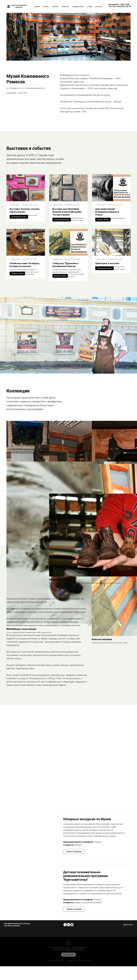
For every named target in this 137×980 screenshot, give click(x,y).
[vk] (68, 938)
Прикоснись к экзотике (107, 270)
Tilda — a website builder (75, 961)
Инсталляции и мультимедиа (21, 529)
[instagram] (72, 938)
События (55, 7)
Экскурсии (65, 7)
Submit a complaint (84, 974)
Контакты (99, 7)
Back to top (128, 938)
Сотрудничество (78, 7)
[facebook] (65, 938)
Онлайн (90, 7)
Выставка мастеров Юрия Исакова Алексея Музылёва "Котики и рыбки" (67, 212)
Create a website (69, 968)
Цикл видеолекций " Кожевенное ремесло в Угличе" (107, 212)
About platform (71, 974)
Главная (37, 7)
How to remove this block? (55, 974)
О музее (46, 7)
